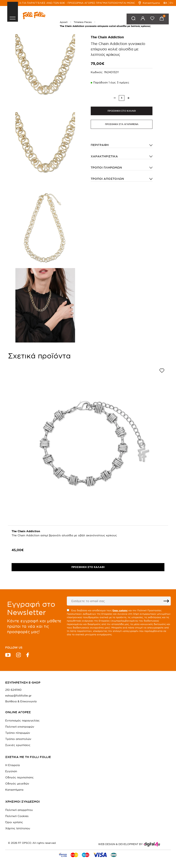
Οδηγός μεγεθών (17, 784)
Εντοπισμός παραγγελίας (22, 721)
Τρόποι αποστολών (107, 179)
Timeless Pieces (83, 22)
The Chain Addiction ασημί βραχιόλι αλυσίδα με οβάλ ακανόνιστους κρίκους (64, 535)
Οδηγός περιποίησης (19, 777)
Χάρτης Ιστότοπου (18, 828)
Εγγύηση (11, 771)
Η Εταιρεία (12, 765)
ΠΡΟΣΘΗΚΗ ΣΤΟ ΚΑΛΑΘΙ (122, 111)
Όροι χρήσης (14, 822)
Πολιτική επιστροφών (20, 727)
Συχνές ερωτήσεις (18, 745)
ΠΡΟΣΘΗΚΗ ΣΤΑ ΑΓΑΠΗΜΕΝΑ (122, 125)
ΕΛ (165, 3)
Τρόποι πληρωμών (106, 168)
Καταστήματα (149, 3)
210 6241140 (13, 690)
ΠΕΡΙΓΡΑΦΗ (100, 145)
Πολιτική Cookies (17, 816)
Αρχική (64, 22)
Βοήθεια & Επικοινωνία (21, 701)
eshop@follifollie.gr (18, 696)
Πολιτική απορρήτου (19, 810)
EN (171, 3)
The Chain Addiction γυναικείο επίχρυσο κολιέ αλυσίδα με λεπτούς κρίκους (105, 26)
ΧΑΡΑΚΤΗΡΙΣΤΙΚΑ (104, 156)
